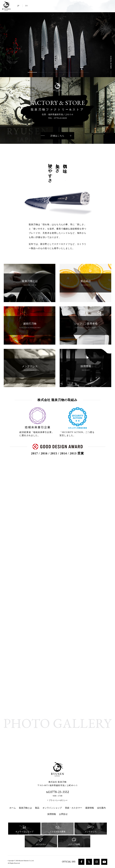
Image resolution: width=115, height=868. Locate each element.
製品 (37, 808)
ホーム (13, 808)
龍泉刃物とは (25, 808)
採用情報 (52, 814)
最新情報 (90, 808)
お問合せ (63, 814)
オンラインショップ (52, 808)
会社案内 (101, 808)
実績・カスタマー (74, 808)
